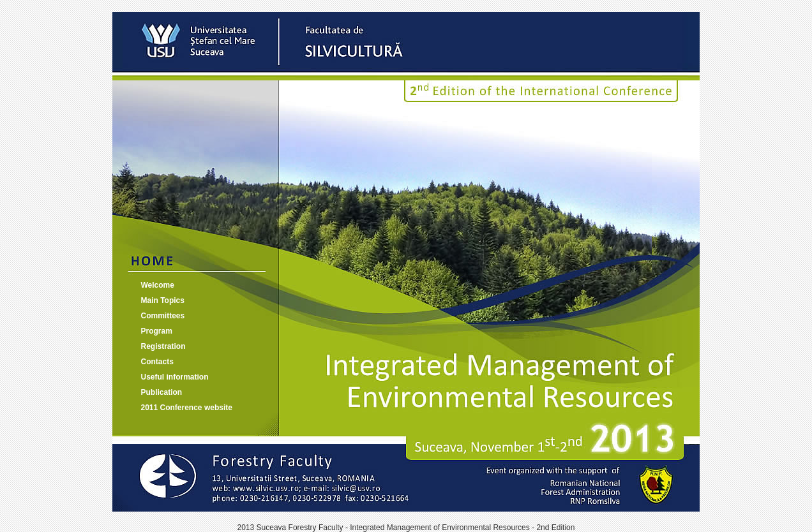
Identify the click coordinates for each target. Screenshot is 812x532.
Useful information (175, 377)
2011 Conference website (187, 408)
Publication (162, 392)
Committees (163, 316)
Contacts (157, 362)
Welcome (158, 285)
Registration (163, 346)
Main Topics (163, 300)
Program (157, 331)
